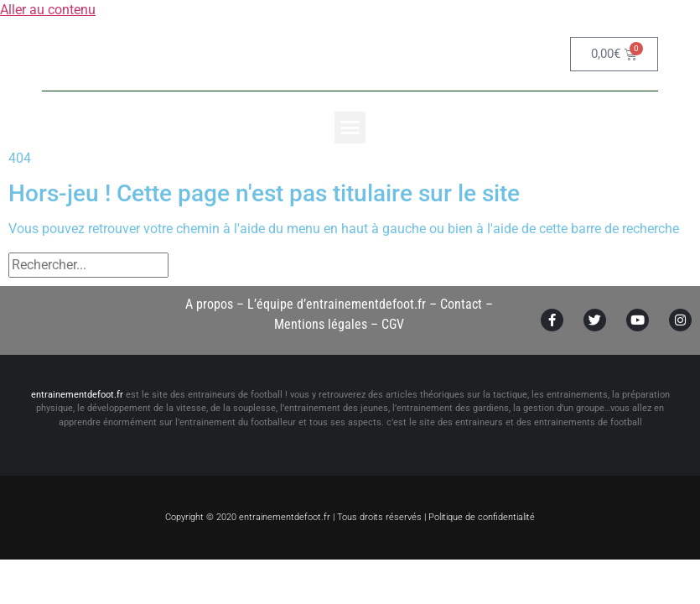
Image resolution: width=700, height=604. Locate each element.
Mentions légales (321, 324)
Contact (461, 304)
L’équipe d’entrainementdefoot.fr (337, 304)
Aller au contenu (48, 10)
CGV (393, 324)
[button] (350, 128)
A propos (209, 304)
